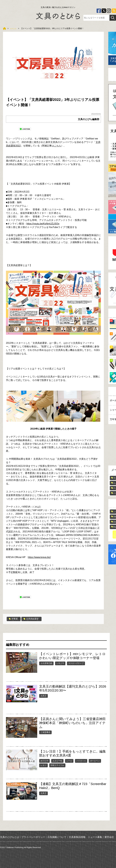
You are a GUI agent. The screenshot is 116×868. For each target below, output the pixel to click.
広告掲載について (57, 837)
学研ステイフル (57, 765)
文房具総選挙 (33, 619)
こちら (58, 146)
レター (44, 765)
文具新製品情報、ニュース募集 (85, 837)
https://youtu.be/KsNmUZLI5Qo (43, 224)
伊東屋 (14, 619)
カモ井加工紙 (46, 663)
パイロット (81, 761)
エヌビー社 (57, 761)
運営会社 (109, 837)
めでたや (45, 761)
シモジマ (60, 663)
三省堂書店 (45, 732)
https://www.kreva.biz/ (39, 557)
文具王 (44, 696)
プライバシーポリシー (33, 837)
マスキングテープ (76, 663)
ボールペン (95, 761)
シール (69, 761)
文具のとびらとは (9, 837)
